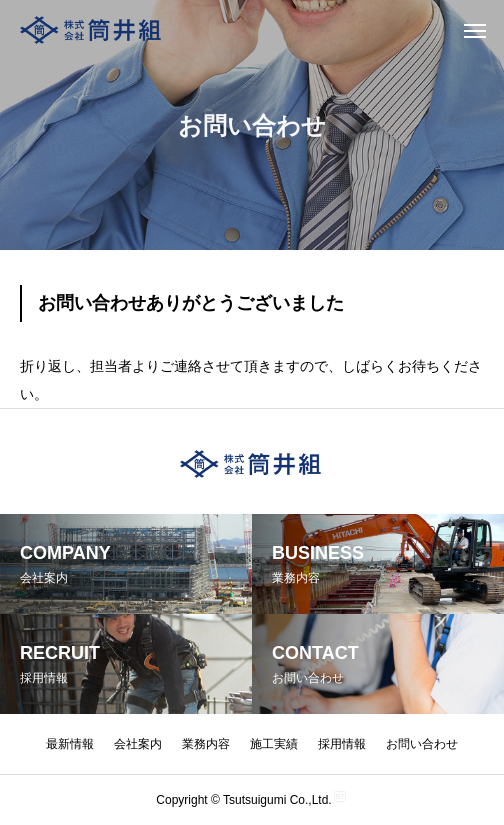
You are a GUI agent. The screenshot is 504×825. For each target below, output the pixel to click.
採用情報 (342, 744)
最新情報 (70, 744)
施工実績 (274, 744)
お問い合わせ (422, 744)
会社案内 (138, 744)
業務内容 (206, 744)
